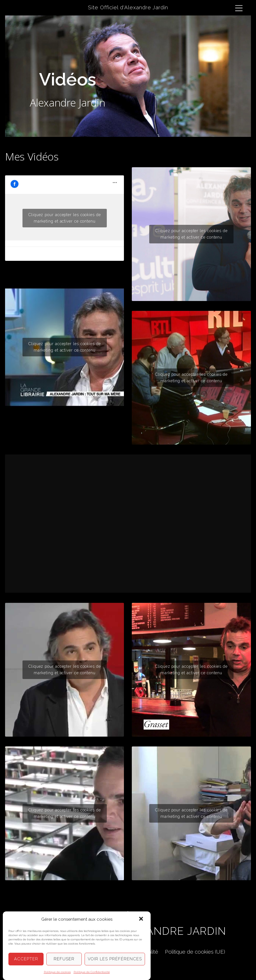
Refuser (64, 959)
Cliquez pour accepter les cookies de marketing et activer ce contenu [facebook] (65, 218)
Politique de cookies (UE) (195, 952)
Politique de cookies (57, 972)
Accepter (26, 959)
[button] (142, 919)
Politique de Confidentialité (92, 972)
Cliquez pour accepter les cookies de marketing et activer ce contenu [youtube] (65, 347)
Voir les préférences (115, 959)
